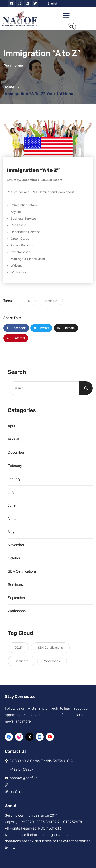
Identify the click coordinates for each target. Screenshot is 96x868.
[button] (66, 15)
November (16, 545)
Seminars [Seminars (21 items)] (21, 661)
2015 (26, 301)
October (14, 558)
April (11, 426)
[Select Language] (70, 3)
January (14, 479)
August (13, 439)
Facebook (16, 328)
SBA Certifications (22, 571)
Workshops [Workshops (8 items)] (52, 661)
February (15, 466)
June (12, 505)
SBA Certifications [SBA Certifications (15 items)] (50, 648)
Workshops (17, 611)
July (11, 492)
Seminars (50, 301)
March (13, 518)
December (16, 452)
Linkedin (66, 328)
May (11, 532)
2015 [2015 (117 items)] (18, 648)
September (16, 598)
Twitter (41, 328)
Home (10, 87)
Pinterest (16, 338)
